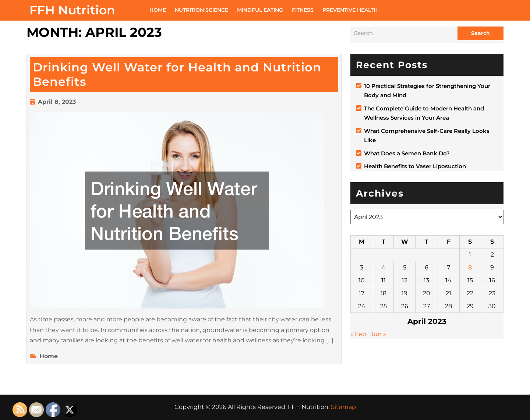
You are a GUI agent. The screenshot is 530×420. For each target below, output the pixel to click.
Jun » (378, 334)
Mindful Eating (260, 10)
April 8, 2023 (57, 102)
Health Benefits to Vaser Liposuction (415, 166)
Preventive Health (350, 10)
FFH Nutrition (72, 10)
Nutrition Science (202, 10)
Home (158, 10)
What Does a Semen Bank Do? (407, 153)
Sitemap (343, 407)
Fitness (303, 10)
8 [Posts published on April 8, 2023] (470, 267)
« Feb (358, 334)
